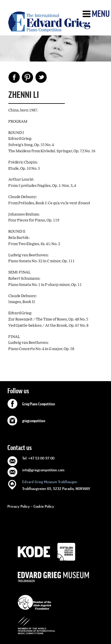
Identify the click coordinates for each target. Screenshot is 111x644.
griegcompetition (34, 421)
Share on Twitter (41, 77)
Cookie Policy (44, 506)
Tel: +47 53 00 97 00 (38, 458)
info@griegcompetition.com (43, 470)
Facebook (14, 77)
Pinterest (28, 77)
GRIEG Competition (49, 22)
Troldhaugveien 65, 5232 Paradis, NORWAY (56, 485)
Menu (101, 14)
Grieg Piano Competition (39, 404)
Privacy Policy (19, 506)
